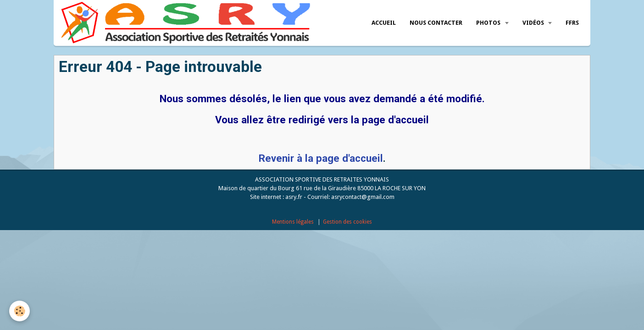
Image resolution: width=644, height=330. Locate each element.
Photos (489, 23)
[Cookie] (19, 311)
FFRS (572, 23)
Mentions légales (293, 222)
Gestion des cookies (347, 222)
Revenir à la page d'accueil (321, 158)
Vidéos (534, 23)
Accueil (384, 23)
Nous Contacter (436, 23)
